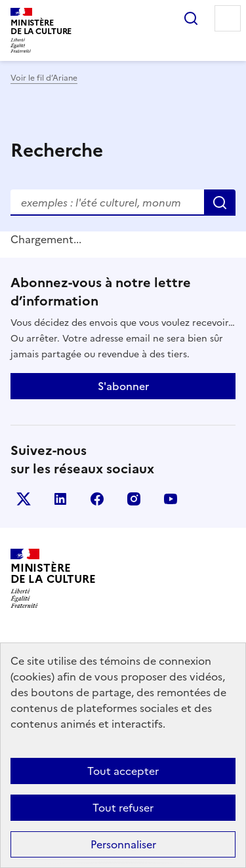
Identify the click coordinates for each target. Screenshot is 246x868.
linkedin (60, 499)
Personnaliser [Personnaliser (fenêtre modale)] (123, 844)
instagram (134, 499)
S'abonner (123, 386)
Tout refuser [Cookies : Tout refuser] (123, 808)
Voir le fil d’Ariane (44, 78)
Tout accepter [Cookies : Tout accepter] (123, 771)
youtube (171, 499)
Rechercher (191, 18)
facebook (97, 499)
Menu (228, 18)
